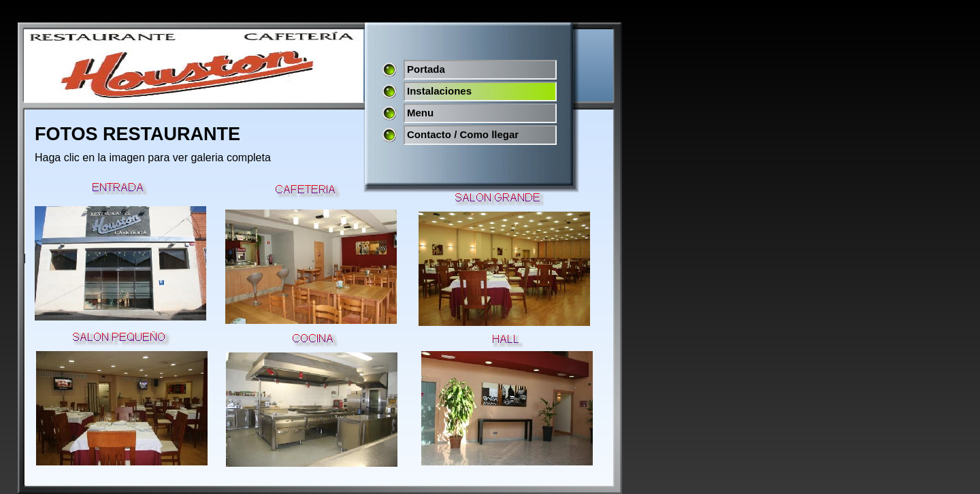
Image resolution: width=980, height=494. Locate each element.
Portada (426, 69)
